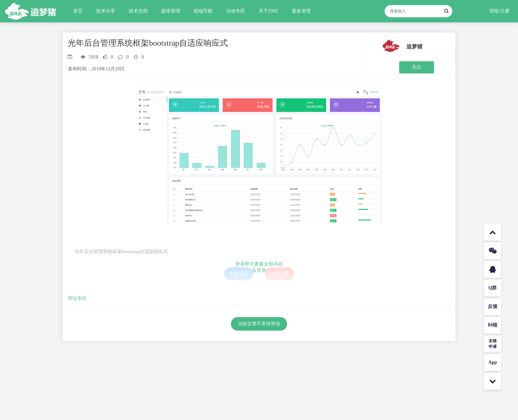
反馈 (493, 306)
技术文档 (138, 11)
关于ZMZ (268, 11)
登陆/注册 (499, 11)
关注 (416, 67)
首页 (78, 11)
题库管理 (171, 11)
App (493, 362)
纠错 (493, 325)
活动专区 (236, 11)
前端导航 (203, 11)
